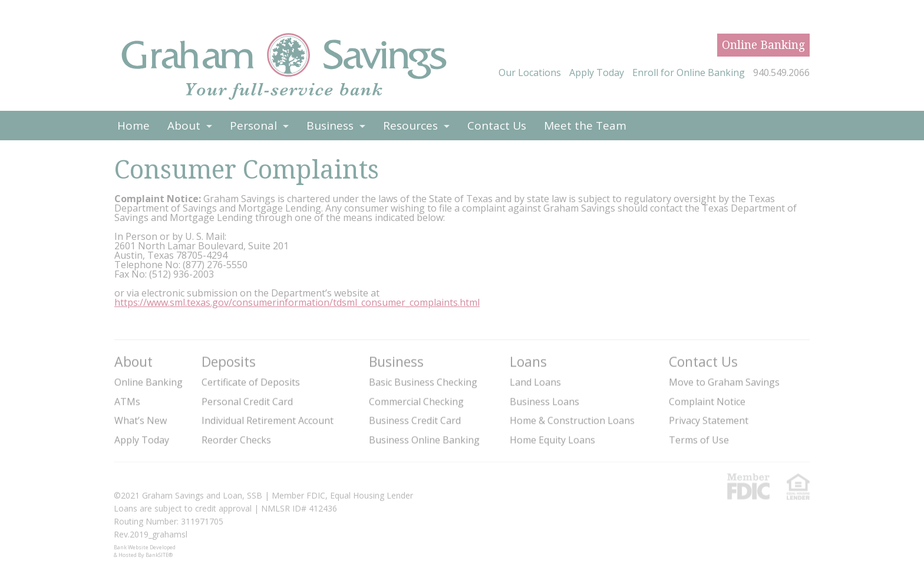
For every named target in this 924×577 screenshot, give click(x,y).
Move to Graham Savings (724, 382)
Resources (410, 126)
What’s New (141, 420)
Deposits (229, 361)
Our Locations (530, 72)
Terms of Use (699, 440)
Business (330, 126)
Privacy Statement (709, 420)
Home (133, 126)
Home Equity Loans (552, 440)
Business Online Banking (424, 440)
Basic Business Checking (423, 382)
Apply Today (597, 72)
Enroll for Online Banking (689, 72)
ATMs (127, 401)
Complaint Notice (707, 401)
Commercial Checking (416, 401)
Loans (528, 361)
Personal (253, 126)
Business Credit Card (415, 420)
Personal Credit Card (247, 401)
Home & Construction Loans (572, 420)
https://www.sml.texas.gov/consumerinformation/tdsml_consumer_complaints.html (297, 302)
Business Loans (544, 401)
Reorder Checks (236, 440)
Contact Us (497, 126)
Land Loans (535, 382)
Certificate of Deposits (251, 382)
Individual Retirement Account (268, 420)
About (184, 126)
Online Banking (763, 45)
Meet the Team (585, 126)
